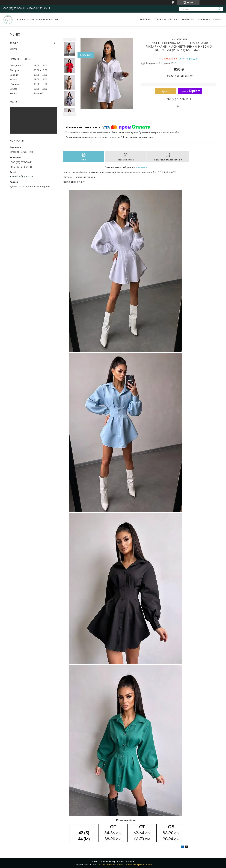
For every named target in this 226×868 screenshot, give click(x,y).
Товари (159, 19)
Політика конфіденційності (138, 865)
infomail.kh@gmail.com (22, 176)
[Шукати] (219, 9)
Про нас (173, 19)
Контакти (188, 19)
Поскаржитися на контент (111, 865)
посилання (141, 167)
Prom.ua (130, 861)
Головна (145, 19)
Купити (165, 91)
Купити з (190, 91)
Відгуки (14, 49)
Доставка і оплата (209, 19)
